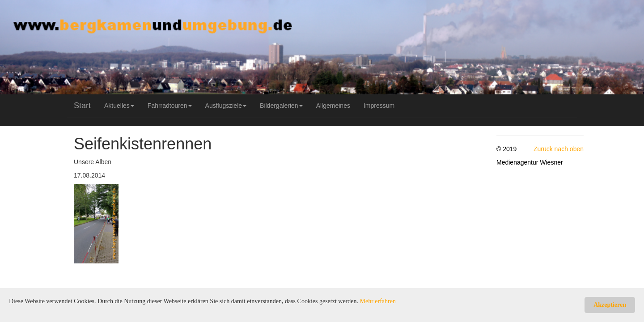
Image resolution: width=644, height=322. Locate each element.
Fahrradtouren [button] (170, 106)
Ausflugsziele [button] (226, 106)
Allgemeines (333, 106)
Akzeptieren (610, 305)
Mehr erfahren (378, 301)
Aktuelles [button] (119, 106)
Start (82, 106)
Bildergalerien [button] (281, 106)
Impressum (379, 106)
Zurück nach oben (559, 149)
